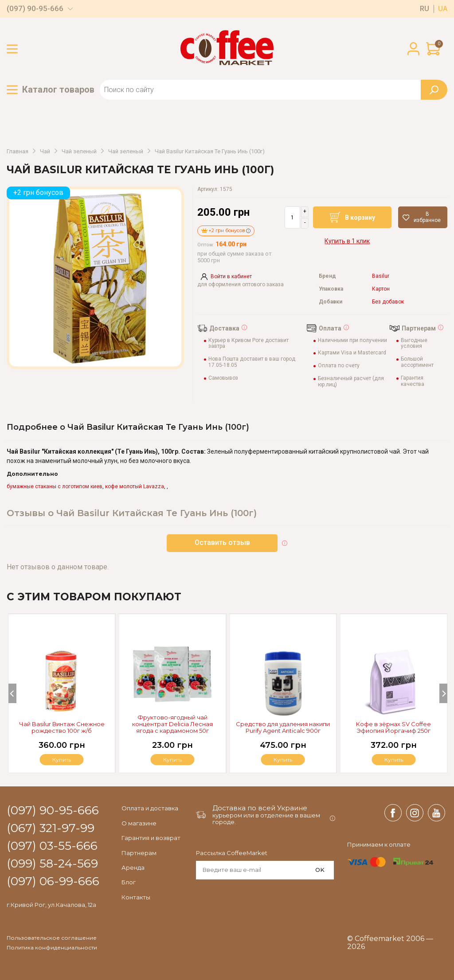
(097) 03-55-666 (52, 846)
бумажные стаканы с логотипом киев (55, 486)
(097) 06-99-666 (53, 882)
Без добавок (388, 302)
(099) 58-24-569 (52, 864)
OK (320, 870)
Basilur (381, 276)
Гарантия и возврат (151, 838)
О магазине (139, 823)
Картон (381, 289)
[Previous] (12, 693)
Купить (394, 760)
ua (443, 9)
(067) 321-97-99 (51, 828)
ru (425, 9)
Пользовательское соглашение (52, 938)
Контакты (136, 897)
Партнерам (139, 853)
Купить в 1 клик (347, 241)
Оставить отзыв (222, 542)
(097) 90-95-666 (35, 9)
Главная (18, 152)
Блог (129, 882)
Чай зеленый (79, 152)
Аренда (133, 867)
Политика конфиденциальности (52, 948)
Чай (45, 152)
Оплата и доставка (150, 808)
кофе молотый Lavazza (135, 486)
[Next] (443, 693)
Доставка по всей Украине (260, 808)
